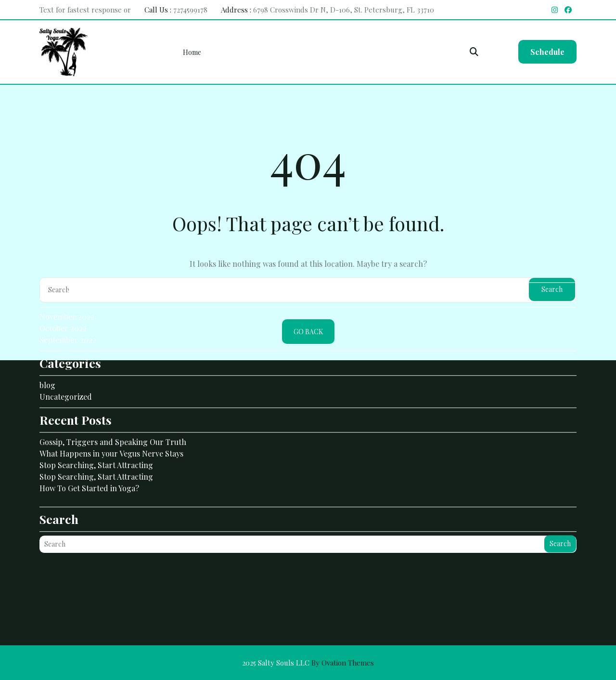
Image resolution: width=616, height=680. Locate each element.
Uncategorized (66, 359)
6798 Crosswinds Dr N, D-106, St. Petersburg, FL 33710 (344, 10)
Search (560, 506)
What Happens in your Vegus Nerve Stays (111, 416)
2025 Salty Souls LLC (308, 663)
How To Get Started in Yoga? (89, 451)
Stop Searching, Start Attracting (96, 427)
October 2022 (63, 291)
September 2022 (68, 302)
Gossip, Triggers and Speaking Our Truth (113, 404)
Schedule (547, 52)
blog (47, 347)
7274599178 (190, 10)
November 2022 (67, 279)
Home (192, 52)
